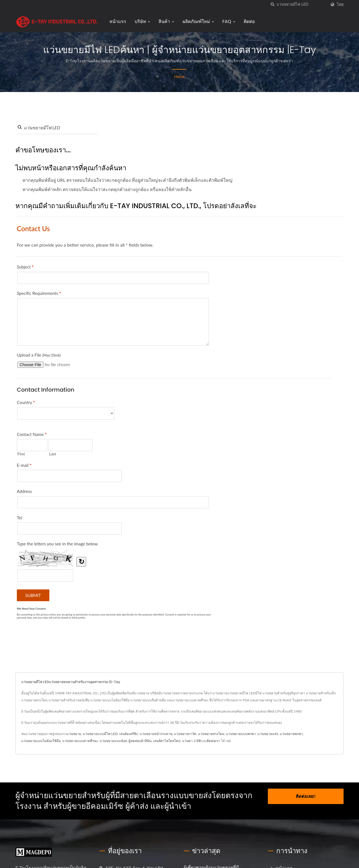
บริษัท (142, 21)
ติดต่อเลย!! (306, 796)
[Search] (302, 4)
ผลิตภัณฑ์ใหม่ (198, 21)
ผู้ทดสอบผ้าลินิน (140, 741)
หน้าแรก (118, 21)
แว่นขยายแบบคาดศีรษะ (80, 741)
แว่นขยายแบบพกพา (241, 734)
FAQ (229, 21)
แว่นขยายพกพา (291, 734)
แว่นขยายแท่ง (268, 734)
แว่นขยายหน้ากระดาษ (156, 734)
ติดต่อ (249, 21)
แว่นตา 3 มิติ (191, 741)
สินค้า (166, 21)
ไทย (340, 4)
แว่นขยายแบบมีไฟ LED (100, 734)
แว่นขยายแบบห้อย (113, 741)
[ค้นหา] (272, 4)
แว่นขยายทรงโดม (211, 734)
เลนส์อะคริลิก (129, 734)
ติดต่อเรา (213, 741)
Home (179, 76)
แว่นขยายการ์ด (185, 734)
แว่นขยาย (74, 734)
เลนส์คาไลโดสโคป (167, 741)
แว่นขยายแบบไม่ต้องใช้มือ (41, 741)
